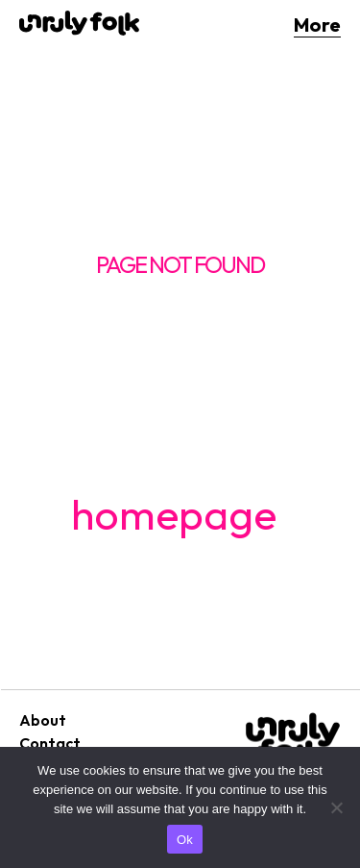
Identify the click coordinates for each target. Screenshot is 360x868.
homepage (174, 514)
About (43, 720)
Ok (185, 840)
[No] (336, 807)
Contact (50, 743)
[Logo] (79, 23)
